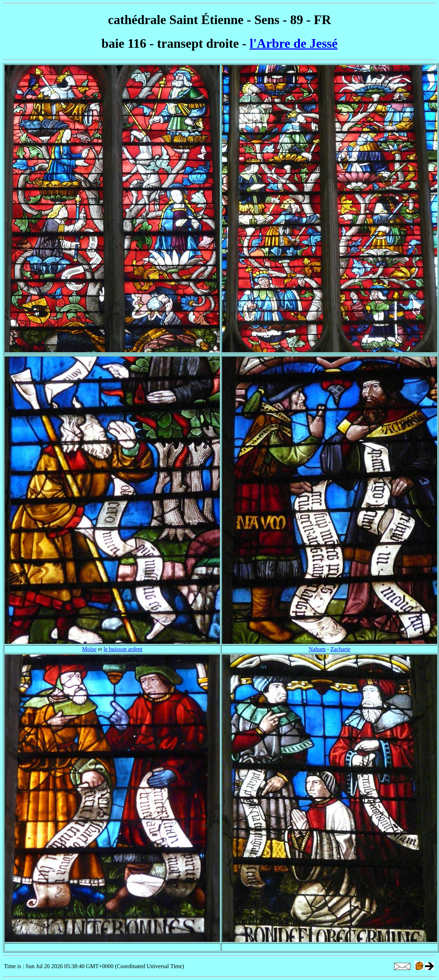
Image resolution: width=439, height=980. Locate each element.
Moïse (89, 649)
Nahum (317, 649)
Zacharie (340, 649)
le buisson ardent (123, 649)
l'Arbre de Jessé (294, 43)
